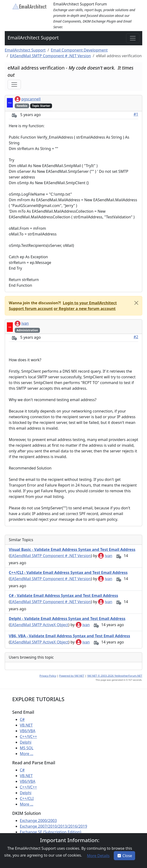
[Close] (136, 303)
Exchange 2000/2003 (38, 821)
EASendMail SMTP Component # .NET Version (50, 56)
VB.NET (26, 725)
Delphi (26, 742)
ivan (22, 323)
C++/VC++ (28, 737)
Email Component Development (79, 50)
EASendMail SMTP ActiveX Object (39, 625)
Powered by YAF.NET (72, 676)
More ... (27, 754)
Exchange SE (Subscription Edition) (51, 832)
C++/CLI (27, 798)
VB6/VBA (28, 731)
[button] (84, 309)
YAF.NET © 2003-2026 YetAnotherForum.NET (115, 676)
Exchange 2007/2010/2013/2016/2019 (54, 826)
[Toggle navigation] (133, 38)
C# (22, 719)
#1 (136, 114)
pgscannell (28, 99)
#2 (136, 337)
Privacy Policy (48, 676)
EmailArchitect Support (33, 38)
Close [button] (125, 856)
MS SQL (27, 748)
